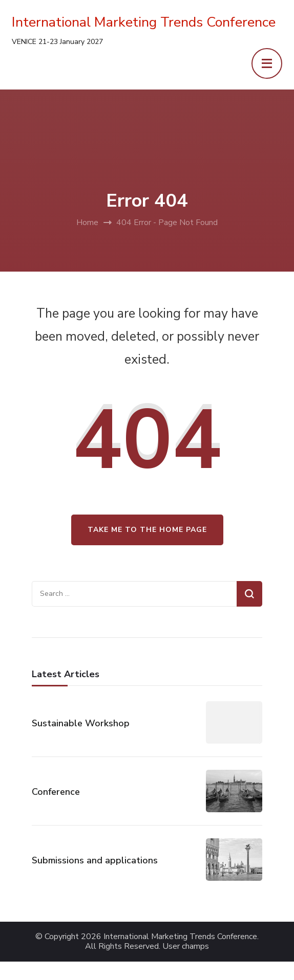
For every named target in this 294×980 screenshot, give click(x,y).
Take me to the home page (147, 530)
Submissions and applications (95, 860)
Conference (56, 792)
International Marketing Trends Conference (144, 22)
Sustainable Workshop (81, 723)
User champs (186, 946)
